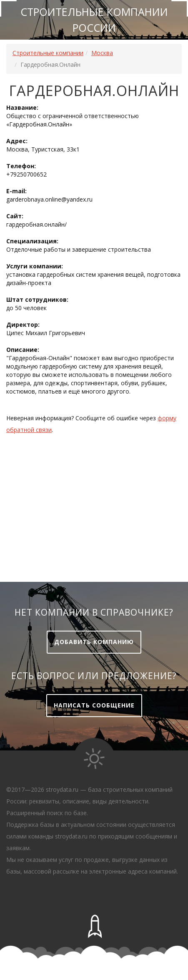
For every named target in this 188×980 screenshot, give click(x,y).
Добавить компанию (94, 642)
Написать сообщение (94, 705)
